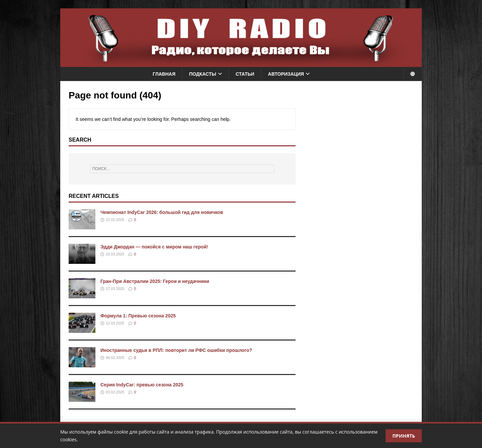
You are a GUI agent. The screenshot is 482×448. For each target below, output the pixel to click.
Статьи (245, 74)
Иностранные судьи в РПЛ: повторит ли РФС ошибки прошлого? (176, 350)
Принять (404, 436)
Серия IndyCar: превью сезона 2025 (142, 385)
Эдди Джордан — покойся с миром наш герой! (154, 247)
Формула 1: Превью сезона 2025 (138, 316)
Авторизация (286, 74)
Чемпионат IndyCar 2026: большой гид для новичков (162, 212)
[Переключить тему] (413, 74)
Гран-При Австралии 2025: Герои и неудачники (155, 281)
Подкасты (203, 74)
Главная (164, 74)
